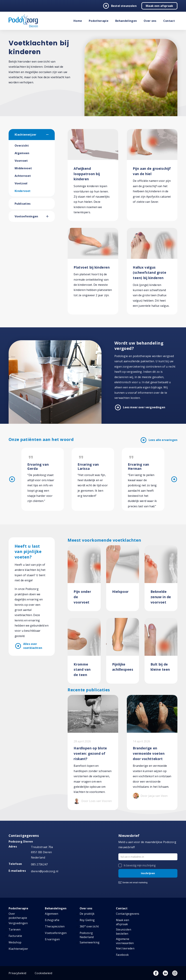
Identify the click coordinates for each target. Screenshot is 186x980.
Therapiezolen (55, 926)
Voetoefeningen (26, 216)
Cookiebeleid (43, 973)
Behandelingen (126, 21)
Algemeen (22, 153)
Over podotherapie (18, 916)
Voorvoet (21, 161)
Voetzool (21, 183)
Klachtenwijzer (25, 135)
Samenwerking (90, 942)
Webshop (15, 942)
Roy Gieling (87, 920)
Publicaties (23, 204)
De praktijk (87, 914)
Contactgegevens (128, 914)
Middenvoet (23, 168)
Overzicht (22, 146)
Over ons (150, 21)
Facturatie (15, 936)
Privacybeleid (17, 973)
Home (78, 21)
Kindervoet (23, 191)
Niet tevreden (125, 948)
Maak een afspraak (159, 6)
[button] (50, 135)
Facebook (122, 955)
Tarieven (15, 929)
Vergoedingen (18, 923)
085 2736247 (39, 864)
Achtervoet (23, 176)
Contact (169, 21)
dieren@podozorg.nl (45, 871)
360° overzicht (89, 926)
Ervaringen (52, 939)
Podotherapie (99, 21)
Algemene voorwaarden (125, 941)
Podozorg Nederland (87, 935)
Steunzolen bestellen (124, 932)
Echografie (52, 920)
